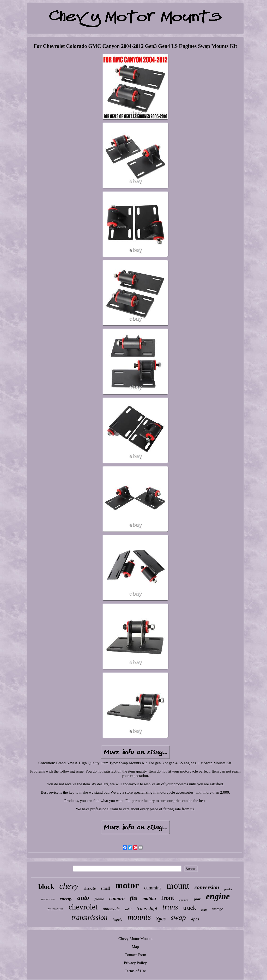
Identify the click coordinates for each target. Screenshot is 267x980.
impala (117, 919)
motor (127, 885)
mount (178, 886)
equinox (184, 900)
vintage (218, 909)
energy (66, 899)
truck (190, 908)
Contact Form (135, 955)
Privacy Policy (135, 963)
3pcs (161, 919)
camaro (117, 898)
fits (133, 898)
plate (204, 910)
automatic (111, 909)
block (46, 887)
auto (83, 898)
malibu (149, 899)
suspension (48, 899)
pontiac (229, 889)
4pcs (195, 919)
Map (135, 947)
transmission (89, 918)
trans (170, 907)
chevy (69, 886)
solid (128, 909)
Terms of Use (135, 971)
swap (178, 917)
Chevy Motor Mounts (135, 939)
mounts (139, 917)
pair (197, 899)
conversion (207, 887)
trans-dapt (147, 908)
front (168, 898)
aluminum (56, 909)
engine (218, 896)
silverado (90, 889)
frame (99, 899)
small (105, 888)
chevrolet (83, 907)
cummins (153, 888)
